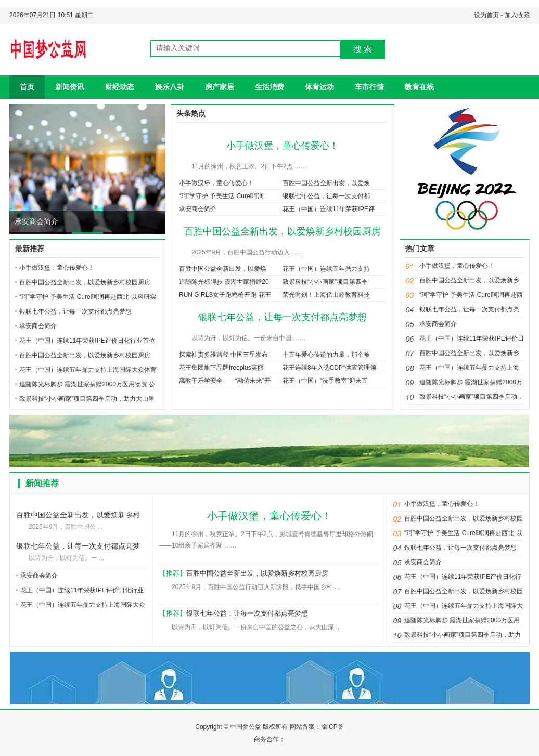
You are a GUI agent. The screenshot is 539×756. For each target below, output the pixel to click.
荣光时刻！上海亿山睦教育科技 (326, 295)
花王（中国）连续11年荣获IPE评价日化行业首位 (87, 341)
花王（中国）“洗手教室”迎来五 (325, 381)
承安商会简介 (36, 221)
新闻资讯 (70, 87)
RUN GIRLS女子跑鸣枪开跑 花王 (225, 295)
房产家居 (220, 87)
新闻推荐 (42, 483)
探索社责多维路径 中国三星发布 (223, 355)
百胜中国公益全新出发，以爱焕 (326, 183)
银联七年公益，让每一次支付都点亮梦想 (75, 311)
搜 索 (363, 49)
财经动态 (120, 87)
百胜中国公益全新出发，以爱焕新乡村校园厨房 (85, 282)
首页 (27, 87)
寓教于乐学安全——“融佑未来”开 (225, 381)
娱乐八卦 (170, 87)
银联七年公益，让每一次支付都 (326, 196)
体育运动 (319, 87)
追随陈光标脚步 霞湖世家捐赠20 (224, 282)
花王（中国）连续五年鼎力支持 (326, 269)
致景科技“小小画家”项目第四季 (325, 282)
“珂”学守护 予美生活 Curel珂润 (221, 196)
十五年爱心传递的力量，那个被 (326, 355)
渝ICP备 (332, 727)
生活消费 (269, 87)
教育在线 (419, 87)
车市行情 (369, 87)
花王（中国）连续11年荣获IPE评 (329, 209)
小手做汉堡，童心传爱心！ (57, 268)
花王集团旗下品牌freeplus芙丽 (221, 368)
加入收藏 (517, 15)
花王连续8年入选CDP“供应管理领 (329, 368)
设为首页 (486, 15)
